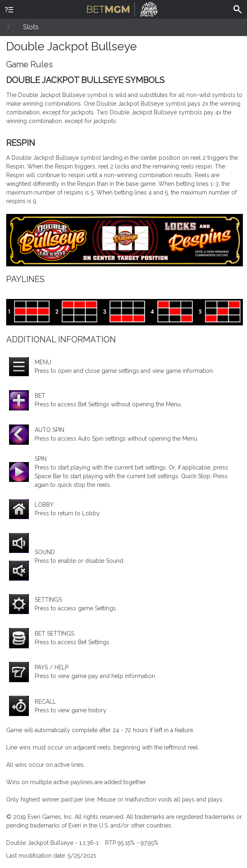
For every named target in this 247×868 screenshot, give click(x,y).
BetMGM (123, 8)
